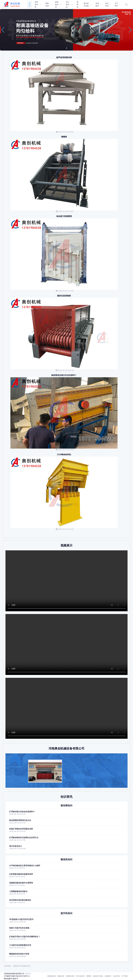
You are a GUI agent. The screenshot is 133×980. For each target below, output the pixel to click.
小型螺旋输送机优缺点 (18, 891)
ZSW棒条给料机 (64, 455)
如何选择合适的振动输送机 (20, 900)
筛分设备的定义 (16, 846)
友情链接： (8, 966)
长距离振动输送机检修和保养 (21, 874)
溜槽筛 (64, 137)
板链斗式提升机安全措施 (19, 928)
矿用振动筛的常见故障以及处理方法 (24, 837)
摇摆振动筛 (70, 976)
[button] (64, 48)
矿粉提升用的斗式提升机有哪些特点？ (25, 937)
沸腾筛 (89, 976)
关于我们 (125, 976)
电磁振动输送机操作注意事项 (21, 883)
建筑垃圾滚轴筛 (64, 296)
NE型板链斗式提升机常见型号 (21, 919)
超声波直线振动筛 (64, 57)
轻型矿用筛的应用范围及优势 (21, 829)
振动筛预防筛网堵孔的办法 (20, 820)
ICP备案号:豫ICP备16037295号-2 (17, 976)
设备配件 (108, 976)
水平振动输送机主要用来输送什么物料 (25, 865)
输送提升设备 (98, 976)
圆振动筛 (61, 976)
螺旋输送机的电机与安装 (19, 954)
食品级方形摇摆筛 (64, 216)
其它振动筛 (80, 976)
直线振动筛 (51, 976)
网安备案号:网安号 (11, 979)
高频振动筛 (17, 966)
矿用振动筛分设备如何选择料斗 (22, 812)
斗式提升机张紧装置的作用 (20, 945)
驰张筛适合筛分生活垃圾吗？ (64, 375)
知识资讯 (117, 976)
